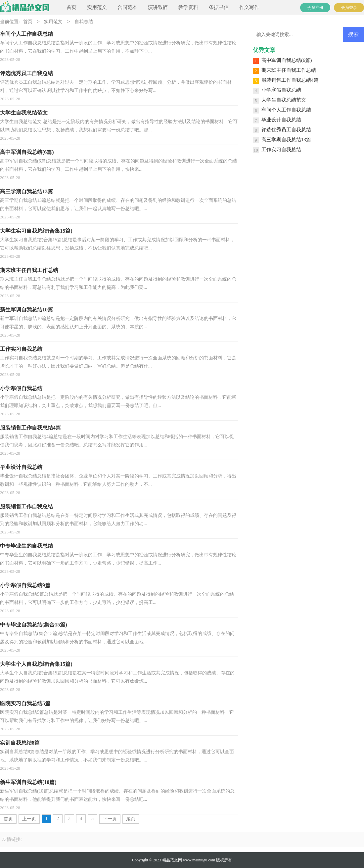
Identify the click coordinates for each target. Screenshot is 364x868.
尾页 (131, 819)
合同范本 (127, 7)
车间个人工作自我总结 (286, 110)
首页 (71, 7)
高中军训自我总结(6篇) (287, 60)
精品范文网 (172, 860)
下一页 (110, 819)
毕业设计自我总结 (281, 120)
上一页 (29, 819)
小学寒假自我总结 (281, 90)
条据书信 (219, 7)
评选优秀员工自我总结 (286, 130)
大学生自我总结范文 (284, 100)
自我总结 (84, 22)
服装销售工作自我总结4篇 (290, 80)
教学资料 (188, 7)
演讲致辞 (158, 7)
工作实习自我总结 (281, 150)
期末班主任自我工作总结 (289, 70)
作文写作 (249, 7)
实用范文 (97, 7)
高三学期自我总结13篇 (286, 140)
